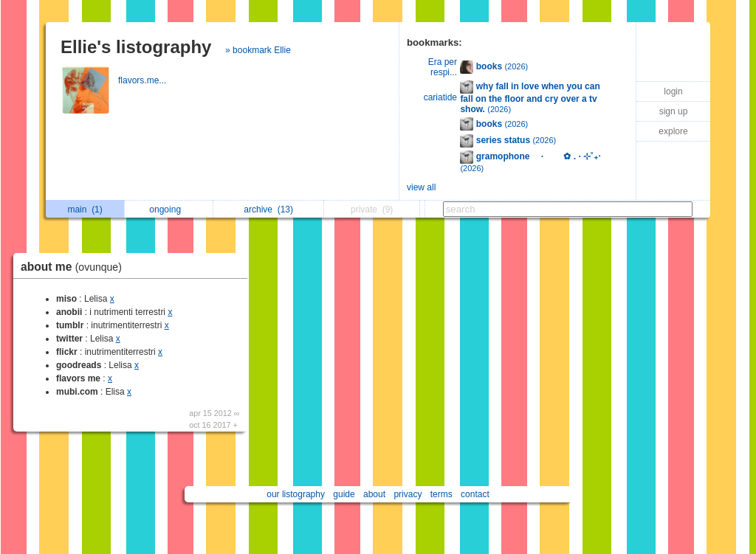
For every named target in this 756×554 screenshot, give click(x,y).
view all (421, 187)
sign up (674, 111)
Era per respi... (443, 67)
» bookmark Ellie (258, 50)
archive (268, 210)
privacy (408, 494)
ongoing (169, 210)
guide (344, 494)
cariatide (440, 97)
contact (475, 494)
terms (441, 494)
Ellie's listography (136, 47)
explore (673, 131)
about (374, 494)
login (673, 91)
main (85, 210)
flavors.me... (144, 80)
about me (75, 267)
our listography (296, 494)
